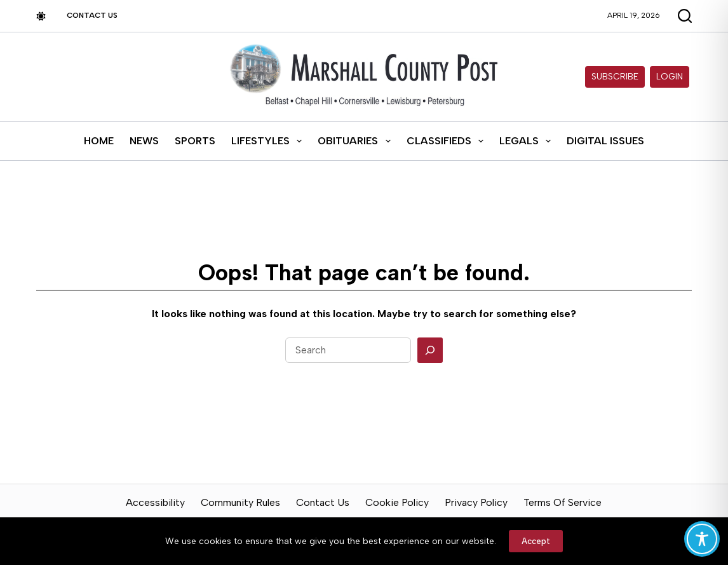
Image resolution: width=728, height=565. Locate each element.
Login (670, 77)
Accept (536, 541)
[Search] (430, 350)
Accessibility (155, 502)
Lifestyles (269, 141)
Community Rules (240, 502)
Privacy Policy (476, 502)
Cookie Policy (397, 502)
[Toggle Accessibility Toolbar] (702, 539)
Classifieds (448, 141)
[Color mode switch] (41, 16)
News (144, 141)
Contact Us (92, 15)
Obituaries (356, 141)
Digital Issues (605, 141)
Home (99, 141)
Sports (195, 141)
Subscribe (615, 77)
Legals (528, 141)
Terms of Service (563, 502)
